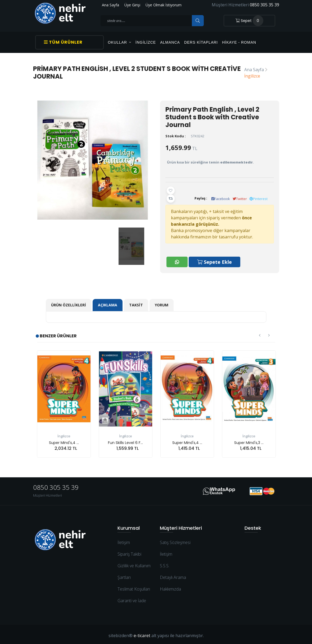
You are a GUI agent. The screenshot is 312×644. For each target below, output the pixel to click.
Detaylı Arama (173, 575)
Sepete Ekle (215, 260)
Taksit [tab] (136, 303)
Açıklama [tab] (108, 303)
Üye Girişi (132, 5)
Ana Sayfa (110, 5)
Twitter (240, 199)
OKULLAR (120, 42)
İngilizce (146, 42)
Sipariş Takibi (129, 552)
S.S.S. (165, 564)
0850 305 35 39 (264, 5)
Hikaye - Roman (239, 42)
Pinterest (259, 199)
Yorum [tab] (162, 303)
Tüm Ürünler (63, 42)
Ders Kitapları (201, 42)
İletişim (124, 540)
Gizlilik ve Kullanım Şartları (134, 569)
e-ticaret (142, 633)
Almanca (170, 42)
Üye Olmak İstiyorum (164, 5)
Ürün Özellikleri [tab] (69, 303)
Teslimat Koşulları (134, 587)
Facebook (221, 199)
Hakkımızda (170, 587)
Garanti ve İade (132, 598)
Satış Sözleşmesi (175, 540)
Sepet (249, 21)
